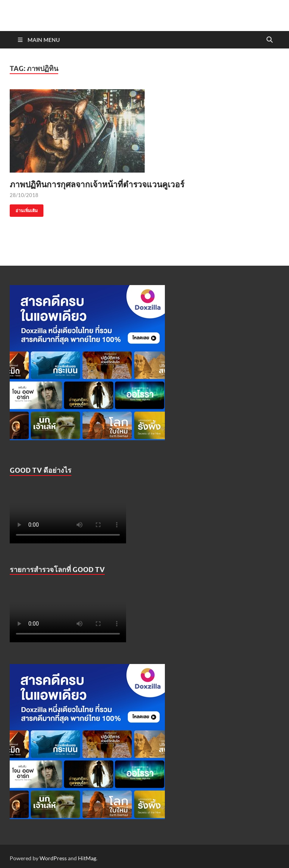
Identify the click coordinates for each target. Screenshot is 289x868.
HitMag (87, 858)
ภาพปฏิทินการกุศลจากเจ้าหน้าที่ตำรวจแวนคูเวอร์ (97, 184)
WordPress (53, 858)
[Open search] (270, 40)
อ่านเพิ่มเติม (24, 209)
